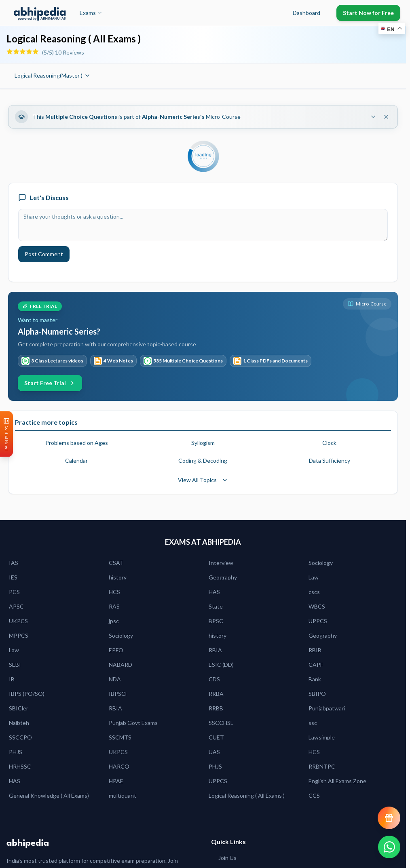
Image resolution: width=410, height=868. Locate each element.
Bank (315, 679)
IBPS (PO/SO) (27, 694)
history (118, 577)
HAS (214, 592)
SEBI (15, 665)
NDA (115, 679)
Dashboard (306, 13)
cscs (314, 592)
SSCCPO (20, 737)
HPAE (116, 781)
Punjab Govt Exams (133, 723)
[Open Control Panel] (6, 434)
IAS (14, 563)
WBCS (317, 606)
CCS (314, 795)
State (216, 606)
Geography (223, 577)
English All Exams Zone (337, 781)
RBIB (315, 650)
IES (13, 577)
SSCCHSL (221, 723)
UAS (214, 752)
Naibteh (19, 723)
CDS (214, 679)
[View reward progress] (389, 818)
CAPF (316, 665)
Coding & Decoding (203, 460)
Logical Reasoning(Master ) (53, 75)
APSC (16, 606)
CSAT (116, 563)
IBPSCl (118, 694)
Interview (221, 563)
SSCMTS (120, 737)
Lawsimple (322, 737)
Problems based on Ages (77, 443)
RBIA (215, 650)
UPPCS (318, 621)
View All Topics (203, 480)
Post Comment (44, 254)
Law (314, 577)
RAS (114, 606)
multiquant (123, 795)
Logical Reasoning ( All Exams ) (247, 795)
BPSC (216, 621)
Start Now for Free (368, 13)
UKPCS (18, 621)
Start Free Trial (50, 383)
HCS (114, 592)
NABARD (120, 665)
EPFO (116, 650)
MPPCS (19, 635)
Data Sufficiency (330, 460)
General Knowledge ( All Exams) (49, 795)
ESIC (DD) (221, 665)
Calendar (76, 460)
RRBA (216, 694)
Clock (329, 443)
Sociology (321, 563)
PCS (14, 592)
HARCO (119, 766)
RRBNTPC (322, 766)
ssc (313, 723)
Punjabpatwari (327, 708)
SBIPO (317, 694)
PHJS (16, 752)
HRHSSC (20, 766)
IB (12, 679)
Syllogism (203, 443)
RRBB (216, 708)
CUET (216, 737)
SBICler (19, 708)
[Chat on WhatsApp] (389, 847)
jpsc (114, 621)
